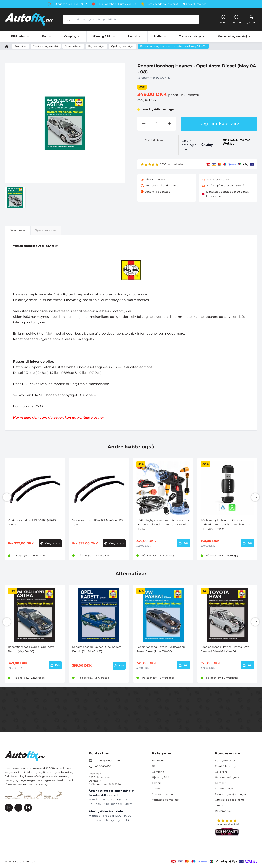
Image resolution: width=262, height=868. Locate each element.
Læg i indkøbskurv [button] (219, 124)
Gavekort (221, 772)
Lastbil (156, 783)
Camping (158, 772)
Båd (155, 766)
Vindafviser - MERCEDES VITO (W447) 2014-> (32, 522)
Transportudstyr (163, 794)
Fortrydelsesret (225, 760)
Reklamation (223, 811)
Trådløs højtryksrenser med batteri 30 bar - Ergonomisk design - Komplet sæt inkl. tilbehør (163, 525)
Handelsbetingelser (228, 777)
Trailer (156, 788)
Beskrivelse (17, 230)
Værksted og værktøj (166, 800)
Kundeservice (224, 788)
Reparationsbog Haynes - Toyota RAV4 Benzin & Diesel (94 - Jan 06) (225, 649)
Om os (219, 805)
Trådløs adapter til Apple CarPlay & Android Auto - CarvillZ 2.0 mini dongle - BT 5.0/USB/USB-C (226, 525)
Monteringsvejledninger (231, 794)
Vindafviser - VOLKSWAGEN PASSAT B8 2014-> (97, 522)
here (92, 395)
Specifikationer (46, 230)
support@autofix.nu (107, 760)
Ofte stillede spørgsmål (230, 800)
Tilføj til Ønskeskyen (155, 140)
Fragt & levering (225, 766)
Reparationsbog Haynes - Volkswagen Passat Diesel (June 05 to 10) (161, 649)
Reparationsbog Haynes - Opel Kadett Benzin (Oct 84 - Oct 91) (97, 649)
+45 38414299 (102, 766)
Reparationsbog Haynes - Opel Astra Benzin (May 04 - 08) (31, 649)
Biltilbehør (159, 760)
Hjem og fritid (161, 777)
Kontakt (220, 783)
